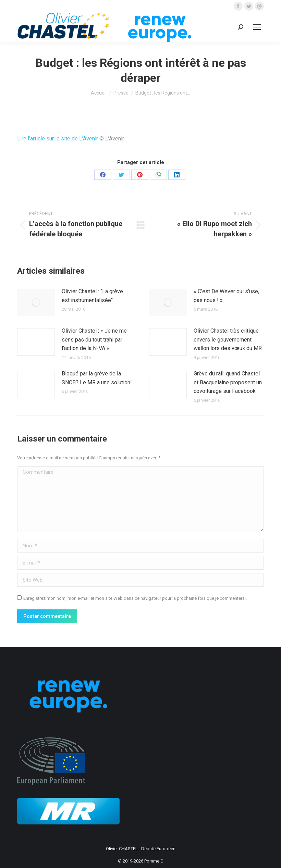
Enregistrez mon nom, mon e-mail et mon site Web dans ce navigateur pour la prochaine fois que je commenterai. (135, 598)
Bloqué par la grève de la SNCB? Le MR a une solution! (97, 378)
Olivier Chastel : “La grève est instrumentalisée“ (92, 296)
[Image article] (36, 302)
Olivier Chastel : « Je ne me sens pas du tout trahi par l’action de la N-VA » (94, 339)
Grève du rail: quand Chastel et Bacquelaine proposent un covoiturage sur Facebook (228, 382)
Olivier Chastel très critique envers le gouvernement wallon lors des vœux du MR (228, 339)
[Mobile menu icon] (257, 27)
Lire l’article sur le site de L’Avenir (58, 139)
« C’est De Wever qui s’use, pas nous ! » (226, 296)
